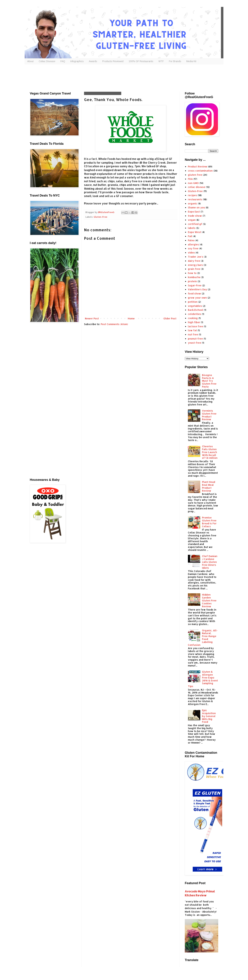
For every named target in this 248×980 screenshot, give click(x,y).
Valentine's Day (197, 289)
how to (192, 273)
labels (192, 228)
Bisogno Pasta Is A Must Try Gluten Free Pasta (209, 381)
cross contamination (200, 171)
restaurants (195, 199)
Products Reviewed (113, 61)
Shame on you (196, 207)
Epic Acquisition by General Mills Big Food (209, 716)
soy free (193, 248)
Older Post (170, 318)
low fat (192, 330)
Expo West (195, 232)
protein (192, 281)
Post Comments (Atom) (114, 324)
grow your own (197, 298)
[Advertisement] (113, 77)
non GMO (193, 183)
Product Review (198, 166)
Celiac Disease (47, 61)
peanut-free (195, 339)
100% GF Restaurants (141, 61)
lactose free (195, 326)
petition (193, 302)
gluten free (195, 175)
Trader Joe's (196, 257)
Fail (190, 236)
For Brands (175, 61)
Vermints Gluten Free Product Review (209, 415)
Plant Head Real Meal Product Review (209, 486)
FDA (190, 179)
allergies (193, 244)
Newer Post (92, 318)
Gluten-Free (100, 217)
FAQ (63, 61)
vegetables (195, 306)
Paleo (191, 240)
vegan (192, 220)
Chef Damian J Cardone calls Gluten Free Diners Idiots (210, 562)
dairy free (194, 261)
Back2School (196, 310)
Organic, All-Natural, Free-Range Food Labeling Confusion (203, 638)
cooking (193, 318)
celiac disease (197, 187)
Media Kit (191, 61)
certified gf (195, 224)
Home (131, 318)
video (191, 253)
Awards (93, 61)
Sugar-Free (195, 285)
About (30, 61)
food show (194, 293)
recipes (192, 195)
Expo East (194, 212)
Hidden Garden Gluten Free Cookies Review (209, 600)
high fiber (194, 322)
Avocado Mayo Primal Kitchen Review (200, 893)
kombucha (194, 277)
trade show (195, 216)
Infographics (77, 61)
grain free (194, 269)
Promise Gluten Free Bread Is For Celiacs (209, 522)
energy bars (195, 265)
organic (193, 203)
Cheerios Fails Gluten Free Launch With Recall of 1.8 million (210, 452)
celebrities (195, 314)
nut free (193, 334)
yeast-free (195, 343)
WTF (161, 61)
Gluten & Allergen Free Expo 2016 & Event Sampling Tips (203, 679)
